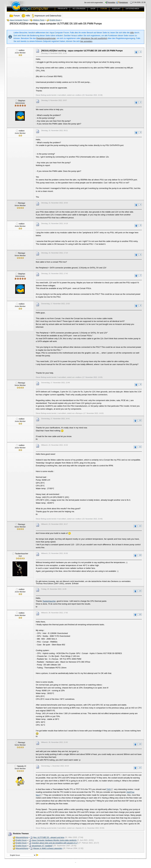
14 (140, 591)
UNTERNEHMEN (132, 9)
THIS (109, 789)
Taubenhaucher (49, 601)
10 (140, 420)
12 (140, 526)
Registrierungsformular (46, 38)
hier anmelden (86, 41)
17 (140, 768)
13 (140, 555)
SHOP (93, 9)
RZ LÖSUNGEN (79, 9)
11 (140, 447)
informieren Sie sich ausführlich (94, 38)
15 (140, 614)
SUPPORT (116, 9)
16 (140, 744)
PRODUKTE (63, 9)
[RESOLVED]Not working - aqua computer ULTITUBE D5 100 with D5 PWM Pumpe (56, 24)
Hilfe (132, 33)
